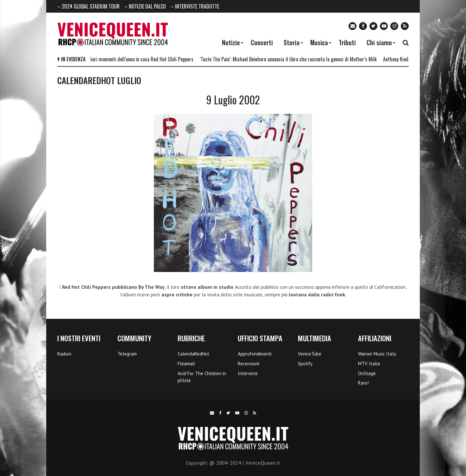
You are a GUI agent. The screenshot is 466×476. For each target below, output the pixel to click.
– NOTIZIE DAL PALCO (145, 6)
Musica (319, 42)
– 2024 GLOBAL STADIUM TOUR (88, 6)
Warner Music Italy (377, 354)
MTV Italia (369, 364)
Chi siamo (379, 42)
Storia (292, 42)
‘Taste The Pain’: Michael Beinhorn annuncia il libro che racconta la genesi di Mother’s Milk (290, 59)
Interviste (248, 373)
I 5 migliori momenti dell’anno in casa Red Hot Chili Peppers (137, 59)
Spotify (305, 364)
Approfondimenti (255, 354)
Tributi (347, 42)
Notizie (231, 42)
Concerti (262, 42)
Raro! (363, 383)
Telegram (127, 354)
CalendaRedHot (193, 354)
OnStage (367, 373)
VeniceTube (310, 354)
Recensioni (249, 364)
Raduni (64, 354)
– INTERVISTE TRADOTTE (195, 6)
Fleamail (186, 364)
